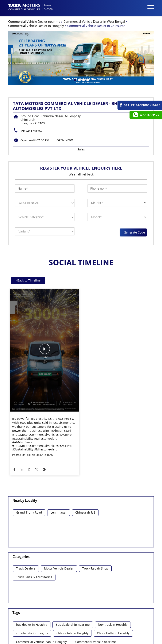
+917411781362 (31, 132)
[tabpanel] (81, 59)
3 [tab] (83, 81)
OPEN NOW (65, 141)
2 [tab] (79, 81)
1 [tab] (75, 81)
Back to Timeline (28, 281)
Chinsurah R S (85, 514)
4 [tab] (87, 81)
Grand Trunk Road (29, 514)
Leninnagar (59, 514)
